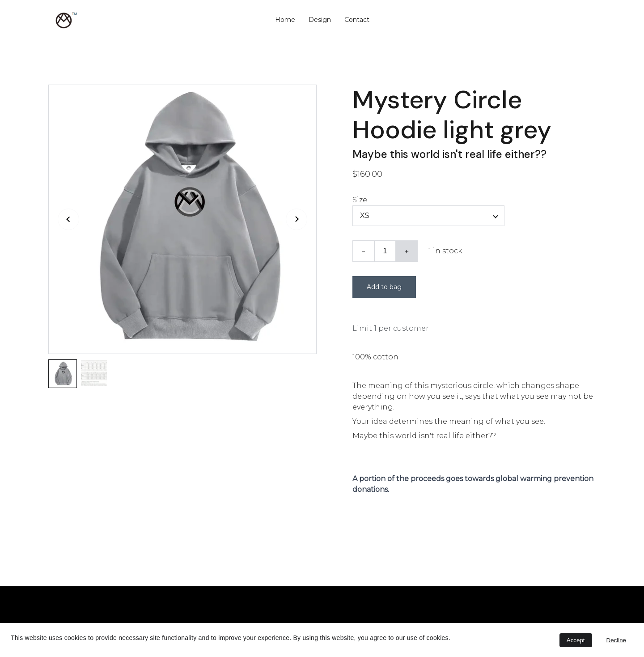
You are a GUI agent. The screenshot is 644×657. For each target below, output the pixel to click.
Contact (357, 20)
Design (320, 20)
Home (285, 20)
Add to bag (384, 287)
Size (360, 200)
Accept (576, 640)
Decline (616, 640)
